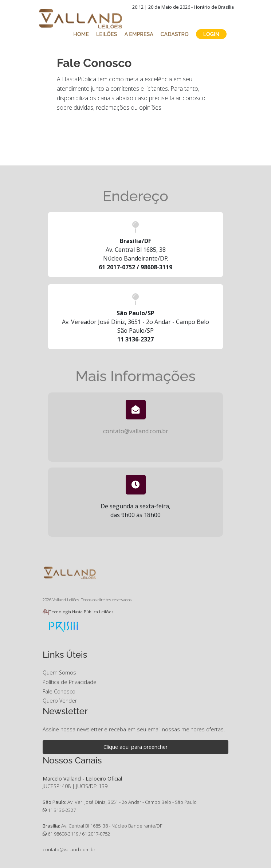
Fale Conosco (59, 691)
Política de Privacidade (70, 682)
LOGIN (211, 34)
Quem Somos (59, 672)
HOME (81, 34)
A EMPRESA (139, 34)
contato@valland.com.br (136, 431)
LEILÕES (107, 34)
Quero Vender (60, 701)
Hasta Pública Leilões (93, 612)
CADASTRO (175, 34)
